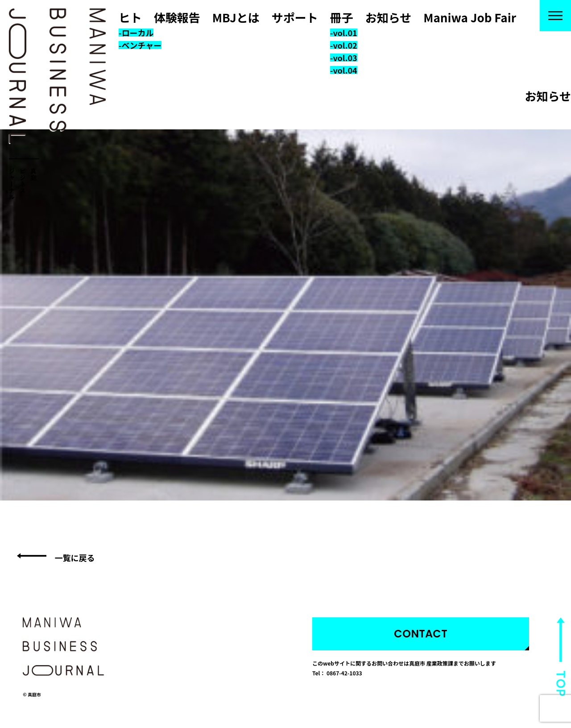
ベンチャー (141, 45)
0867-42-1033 (344, 673)
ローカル (137, 33)
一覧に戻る (74, 558)
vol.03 (345, 58)
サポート (295, 17)
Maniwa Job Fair (470, 17)
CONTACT (421, 634)
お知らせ (388, 17)
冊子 (342, 17)
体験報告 (177, 17)
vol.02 (345, 45)
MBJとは (236, 17)
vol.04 (345, 70)
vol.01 (345, 33)
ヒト (130, 17)
